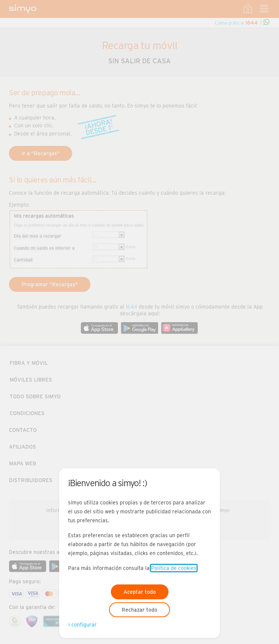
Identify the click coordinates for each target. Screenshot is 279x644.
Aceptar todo (140, 592)
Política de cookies (174, 568)
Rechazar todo (139, 610)
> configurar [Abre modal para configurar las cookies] (82, 625)
